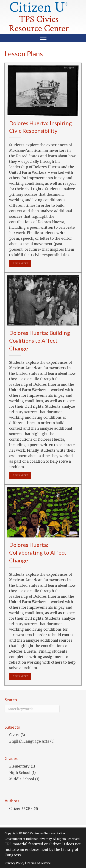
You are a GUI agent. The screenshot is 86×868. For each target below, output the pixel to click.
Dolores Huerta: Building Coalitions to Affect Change (40, 340)
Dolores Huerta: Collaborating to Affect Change (38, 552)
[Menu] (43, 38)
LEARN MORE (21, 263)
